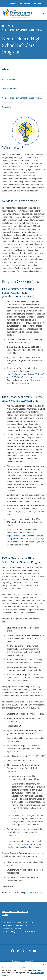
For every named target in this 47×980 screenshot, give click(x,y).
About (11, 26)
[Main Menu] (43, 14)
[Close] (44, 969)
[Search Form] (39, 3)
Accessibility (29, 961)
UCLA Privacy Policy (23, 966)
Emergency (16, 961)
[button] (25, 3)
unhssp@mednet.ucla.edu (29, 847)
